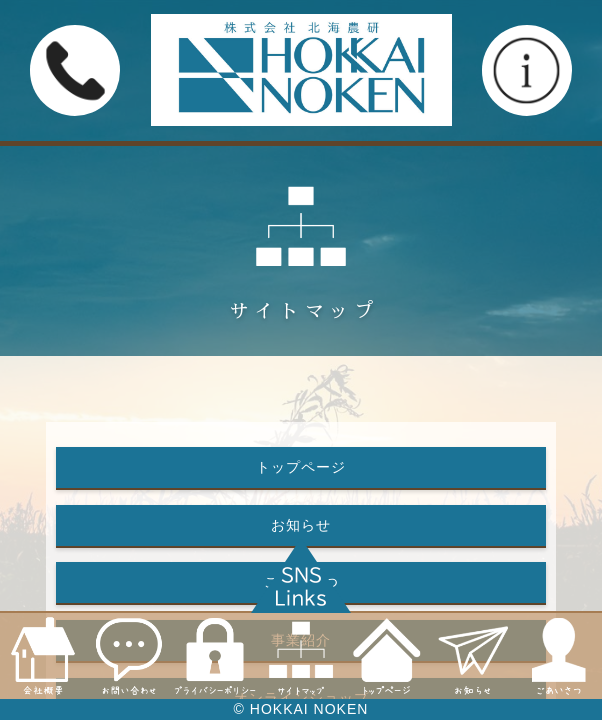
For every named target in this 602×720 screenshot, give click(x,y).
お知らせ (301, 525)
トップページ (301, 467)
